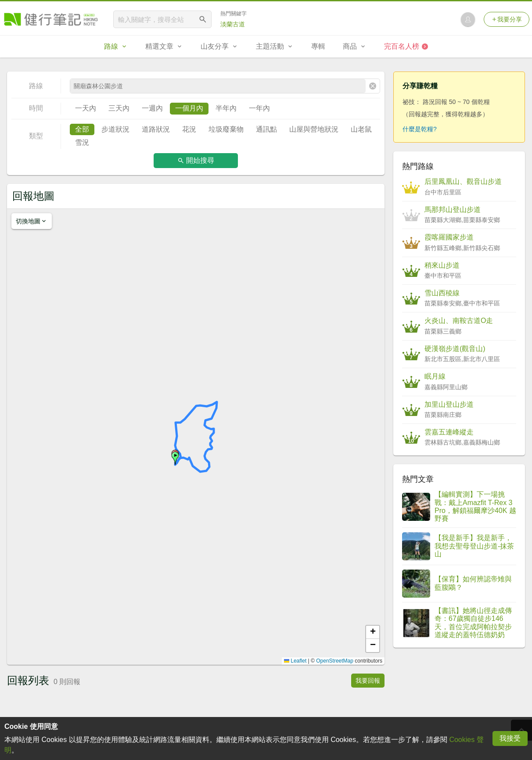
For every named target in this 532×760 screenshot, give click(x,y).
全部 (82, 129)
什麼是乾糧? (420, 129)
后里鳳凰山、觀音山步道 (463, 181)
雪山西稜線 (442, 293)
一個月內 (189, 108)
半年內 (226, 108)
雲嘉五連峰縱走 (449, 432)
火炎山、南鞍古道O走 (459, 321)
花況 (189, 129)
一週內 (152, 108)
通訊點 (266, 129)
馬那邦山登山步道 (453, 210)
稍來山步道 (442, 265)
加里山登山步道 (449, 404)
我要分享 (507, 19)
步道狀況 (115, 129)
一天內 (86, 108)
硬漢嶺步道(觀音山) (455, 349)
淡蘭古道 (233, 24)
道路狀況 (156, 129)
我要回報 (368, 681)
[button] (175, 458)
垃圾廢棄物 (226, 129)
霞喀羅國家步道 (449, 237)
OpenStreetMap (335, 661)
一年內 (259, 108)
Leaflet (295, 661)
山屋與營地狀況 (314, 129)
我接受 (510, 738)
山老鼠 (361, 129)
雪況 (82, 142)
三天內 (119, 108)
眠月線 (435, 376)
